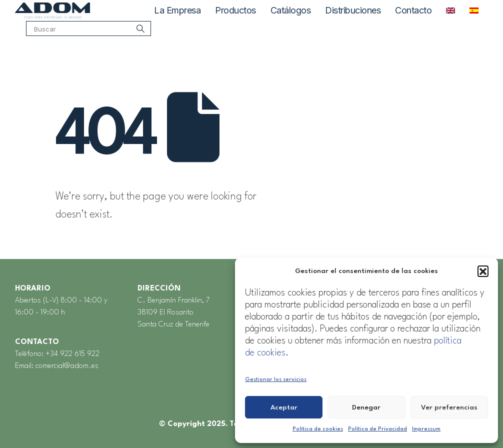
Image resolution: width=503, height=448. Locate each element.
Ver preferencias (449, 407)
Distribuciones (353, 10)
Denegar (366, 407)
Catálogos (291, 10)
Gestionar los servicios (276, 380)
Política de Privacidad (377, 429)
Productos (235, 10)
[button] (483, 271)
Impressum (426, 429)
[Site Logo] (52, 10)
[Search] (140, 34)
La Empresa (177, 10)
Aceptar (284, 407)
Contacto (413, 10)
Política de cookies (318, 429)
